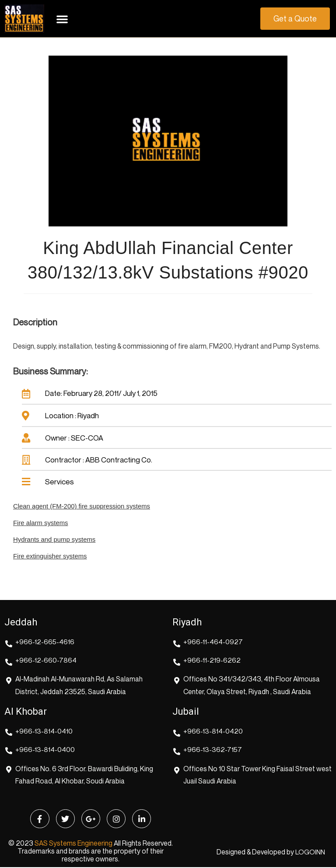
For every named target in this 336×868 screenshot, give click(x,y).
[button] (62, 19)
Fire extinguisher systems (50, 556)
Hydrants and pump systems (55, 540)
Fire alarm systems (41, 523)
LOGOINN (310, 853)
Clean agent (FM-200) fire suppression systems (82, 507)
